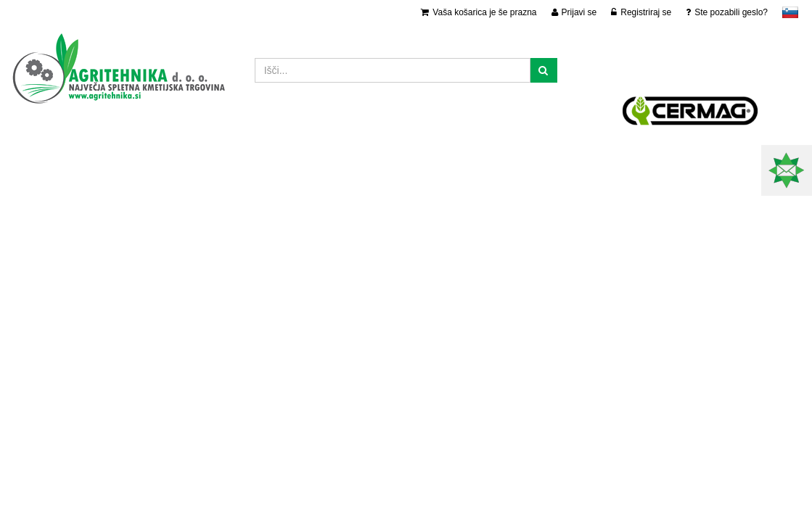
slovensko (790, 12)
